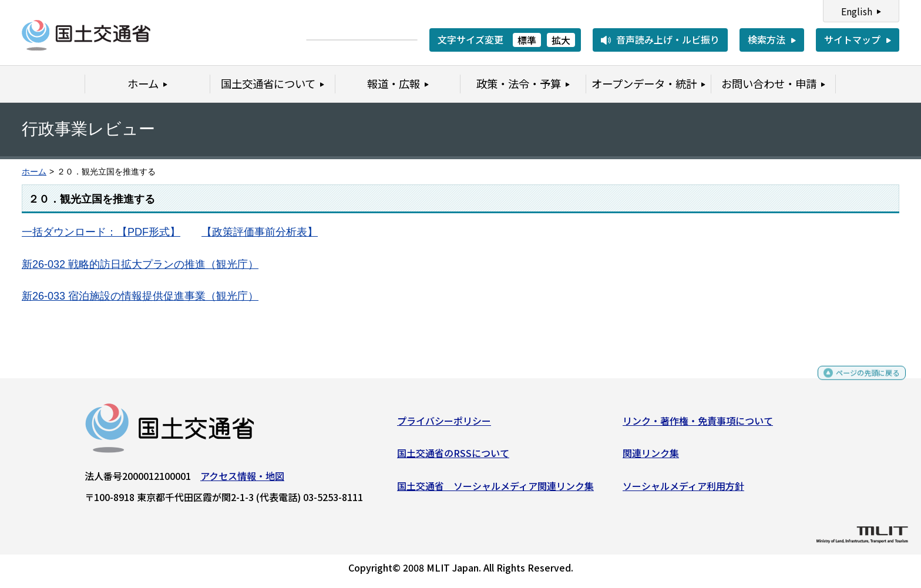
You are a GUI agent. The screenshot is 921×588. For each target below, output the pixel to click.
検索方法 (767, 39)
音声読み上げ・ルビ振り (668, 39)
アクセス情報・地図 (242, 480)
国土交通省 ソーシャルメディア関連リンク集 (495, 490)
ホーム (34, 172)
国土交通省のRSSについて (453, 458)
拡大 (561, 40)
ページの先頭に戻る (858, 382)
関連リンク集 (651, 458)
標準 (527, 40)
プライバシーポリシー (444, 425)
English (857, 11)
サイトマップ (852, 39)
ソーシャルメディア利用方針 (683, 490)
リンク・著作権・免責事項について (698, 425)
